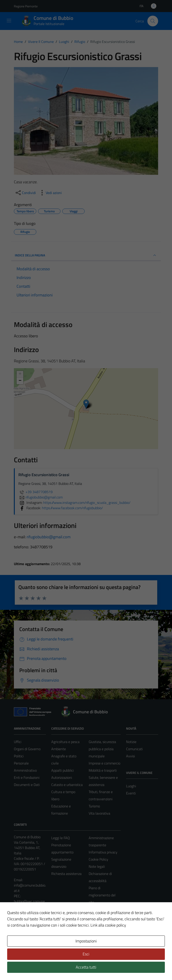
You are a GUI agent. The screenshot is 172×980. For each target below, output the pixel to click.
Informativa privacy (103, 852)
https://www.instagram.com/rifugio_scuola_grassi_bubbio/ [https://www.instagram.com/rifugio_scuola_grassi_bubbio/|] (87, 503)
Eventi (131, 793)
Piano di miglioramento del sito (102, 895)
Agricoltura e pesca (65, 742)
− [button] (20, 381)
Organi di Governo (27, 749)
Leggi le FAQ (61, 838)
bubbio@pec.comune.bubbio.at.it (30, 904)
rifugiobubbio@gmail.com (49, 537)
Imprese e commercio (104, 763)
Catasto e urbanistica (67, 785)
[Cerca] (153, 21)
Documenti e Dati (27, 785)
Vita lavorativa (99, 813)
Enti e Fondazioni (27, 777)
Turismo (94, 806)
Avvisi (130, 756)
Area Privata (23, 939)
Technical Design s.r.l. (44, 967)
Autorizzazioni (62, 777)
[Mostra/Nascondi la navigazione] (9, 21)
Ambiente (59, 749)
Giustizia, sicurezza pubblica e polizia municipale (102, 749)
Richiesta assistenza (66, 874)
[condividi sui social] (25, 193)
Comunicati (134, 749)
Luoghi (131, 786)
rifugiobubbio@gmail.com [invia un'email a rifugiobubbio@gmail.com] (41, 497)
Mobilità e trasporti (103, 770)
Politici (19, 756)
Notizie (131, 742)
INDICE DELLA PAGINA (86, 255)
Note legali (97, 866)
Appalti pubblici (62, 770)
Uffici (18, 742)
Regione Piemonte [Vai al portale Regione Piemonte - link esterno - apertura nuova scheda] (26, 6)
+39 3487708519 (35, 492)
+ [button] (20, 374)
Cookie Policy (98, 859)
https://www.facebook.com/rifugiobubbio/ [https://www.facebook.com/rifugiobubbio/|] (72, 508)
